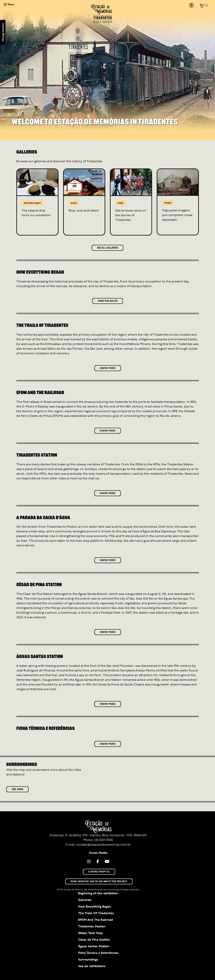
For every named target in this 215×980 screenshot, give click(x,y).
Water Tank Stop (91, 933)
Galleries (85, 900)
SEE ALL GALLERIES (107, 248)
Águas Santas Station (94, 946)
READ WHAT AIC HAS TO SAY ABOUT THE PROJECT (99, 882)
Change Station (3, 32)
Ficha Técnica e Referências (98, 953)
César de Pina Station (94, 940)
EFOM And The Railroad (96, 920)
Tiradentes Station (92, 927)
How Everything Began (95, 907)
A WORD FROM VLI (99, 872)
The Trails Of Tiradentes (96, 913)
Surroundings (88, 960)
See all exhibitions (92, 966)
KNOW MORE (108, 368)
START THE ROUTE (108, 301)
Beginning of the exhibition (98, 894)
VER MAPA (17, 789)
